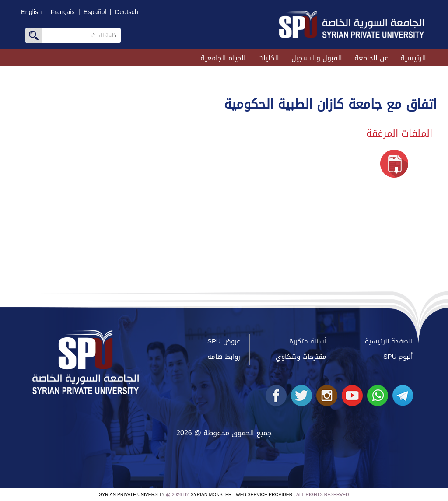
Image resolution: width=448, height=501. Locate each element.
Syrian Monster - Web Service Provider (241, 495)
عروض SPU (224, 341)
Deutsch (127, 12)
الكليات (269, 58)
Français (62, 12)
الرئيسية (413, 58)
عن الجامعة (371, 58)
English (31, 12)
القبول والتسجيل (317, 58)
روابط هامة (224, 357)
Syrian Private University (132, 495)
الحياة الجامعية (223, 58)
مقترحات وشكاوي (301, 357)
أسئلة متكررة (308, 341)
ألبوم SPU (398, 357)
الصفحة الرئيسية (389, 341)
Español (95, 12)
